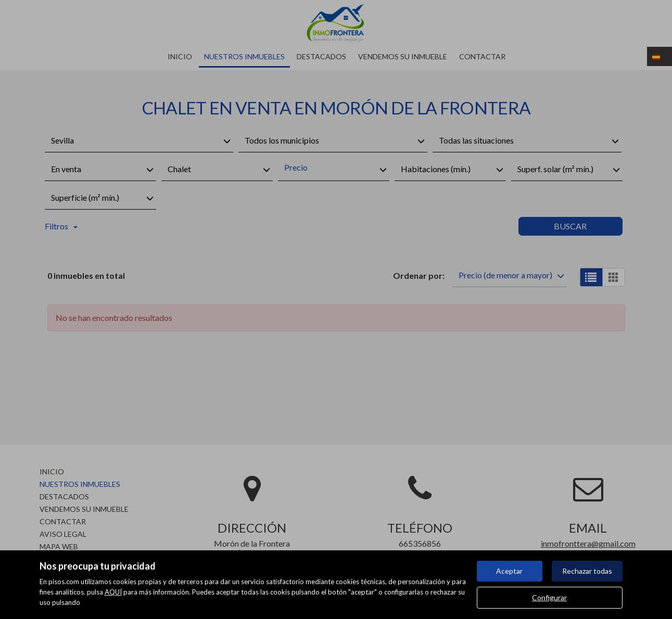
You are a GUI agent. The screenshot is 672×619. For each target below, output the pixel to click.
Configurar (549, 597)
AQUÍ (113, 592)
